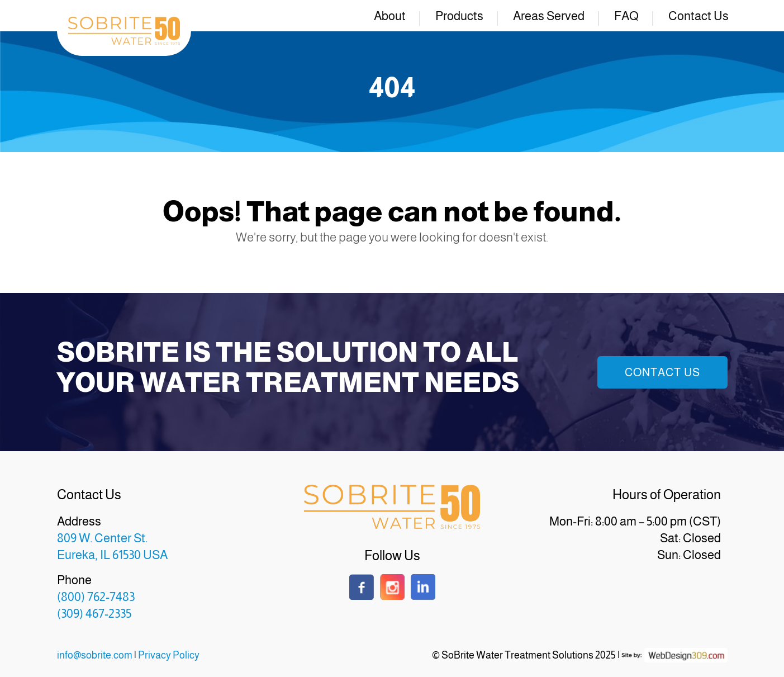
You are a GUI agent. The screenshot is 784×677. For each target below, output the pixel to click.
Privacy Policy (169, 655)
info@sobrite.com (95, 655)
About (390, 16)
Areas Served (549, 16)
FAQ (626, 16)
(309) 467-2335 (94, 614)
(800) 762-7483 (96, 597)
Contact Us (699, 16)
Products (459, 16)
